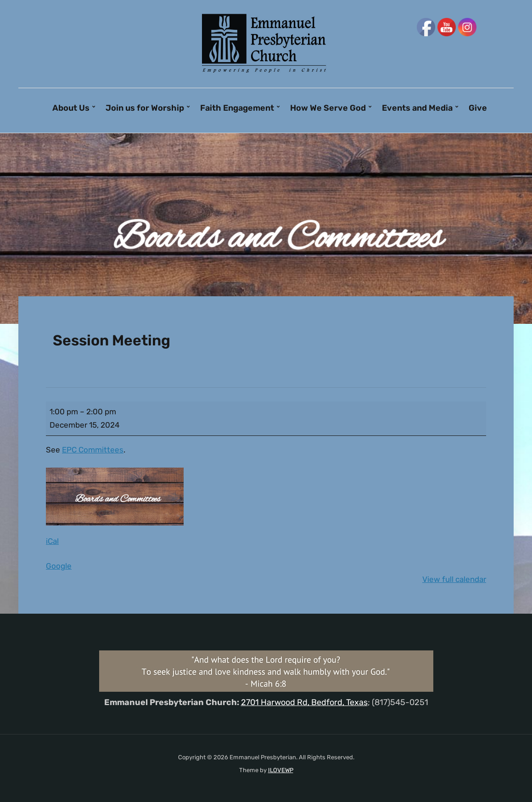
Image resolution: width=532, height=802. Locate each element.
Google (59, 566)
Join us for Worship (145, 108)
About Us (71, 108)
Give (478, 108)
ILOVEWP (281, 770)
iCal (52, 541)
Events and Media (417, 108)
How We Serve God (328, 108)
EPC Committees (93, 450)
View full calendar (454, 579)
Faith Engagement (237, 108)
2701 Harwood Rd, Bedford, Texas (304, 702)
